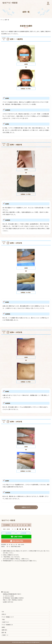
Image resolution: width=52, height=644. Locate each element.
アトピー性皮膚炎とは (7, 625)
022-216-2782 (18, 541)
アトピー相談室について (8, 617)
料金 (3, 619)
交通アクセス (6, 622)
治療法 (3, 627)
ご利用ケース (5, 635)
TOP (3, 612)
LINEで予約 (18, 537)
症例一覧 (4, 632)
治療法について (26, 507)
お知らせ (4, 614)
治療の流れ (4, 630)
